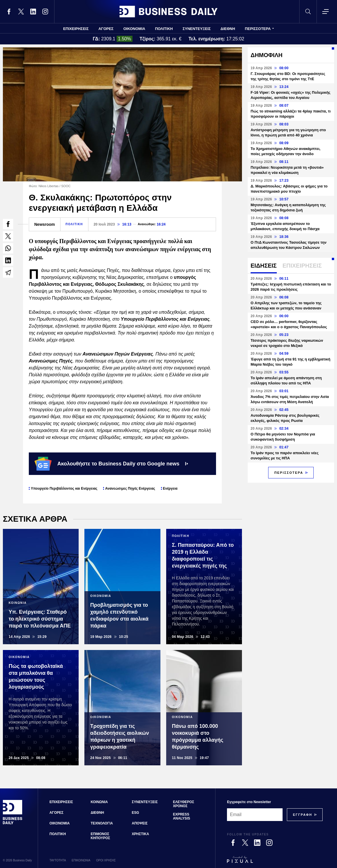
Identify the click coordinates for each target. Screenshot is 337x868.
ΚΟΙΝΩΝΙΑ (99, 802)
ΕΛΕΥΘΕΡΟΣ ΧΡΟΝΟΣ (183, 804)
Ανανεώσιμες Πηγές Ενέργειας (130, 489)
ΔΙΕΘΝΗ (228, 29)
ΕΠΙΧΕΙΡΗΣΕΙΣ (76, 29)
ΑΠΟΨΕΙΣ (140, 823)
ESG (136, 813)
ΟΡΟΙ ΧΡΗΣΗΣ (106, 860)
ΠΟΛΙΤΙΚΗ (164, 29)
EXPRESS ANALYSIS (181, 816)
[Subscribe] (303, 815)
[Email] (255, 815)
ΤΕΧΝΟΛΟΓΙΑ (102, 823)
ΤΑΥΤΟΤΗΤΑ (58, 860)
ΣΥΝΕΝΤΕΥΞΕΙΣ (197, 29)
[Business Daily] (13, 824)
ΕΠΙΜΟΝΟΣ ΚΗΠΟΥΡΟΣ (101, 836)
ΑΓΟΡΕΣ (106, 29)
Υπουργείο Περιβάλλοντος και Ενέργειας (64, 489)
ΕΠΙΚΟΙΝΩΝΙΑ (81, 860)
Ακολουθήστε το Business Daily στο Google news (111, 464)
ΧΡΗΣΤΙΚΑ (141, 834)
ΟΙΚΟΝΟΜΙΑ (134, 29)
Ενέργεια (170, 489)
